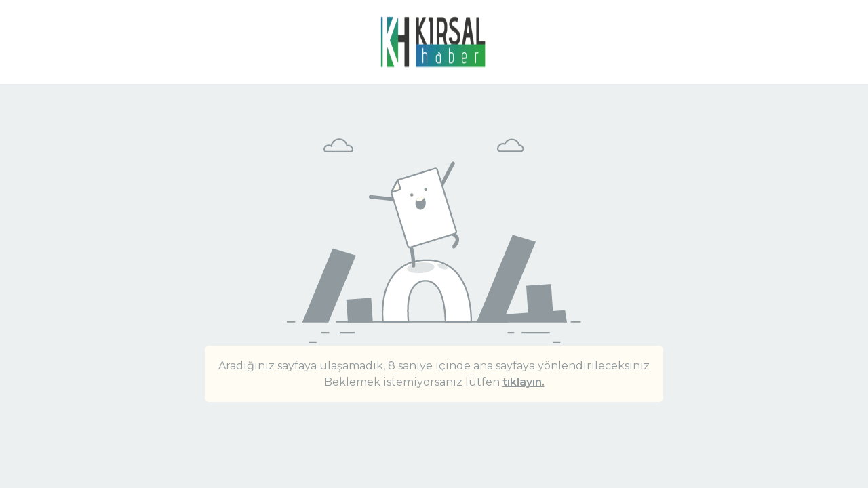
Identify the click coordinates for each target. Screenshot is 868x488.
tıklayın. (524, 382)
